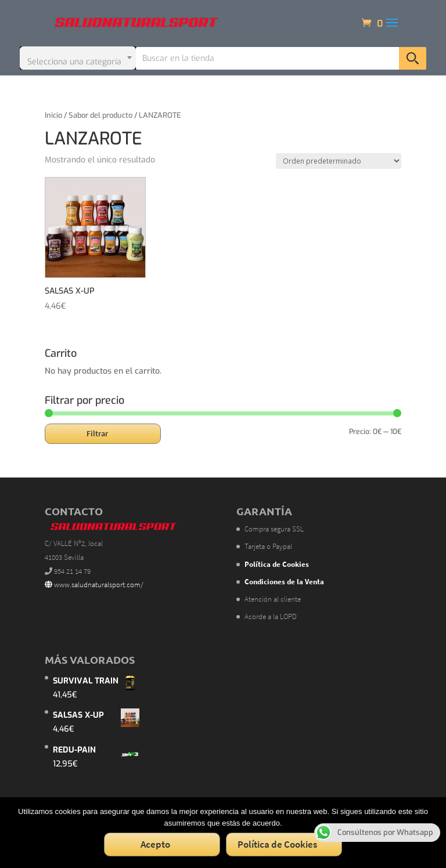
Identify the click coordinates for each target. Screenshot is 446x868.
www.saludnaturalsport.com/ (94, 585)
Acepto (155, 844)
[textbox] (78, 58)
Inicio (53, 115)
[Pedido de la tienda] (339, 161)
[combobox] (78, 58)
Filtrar (97, 433)
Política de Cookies (277, 844)
